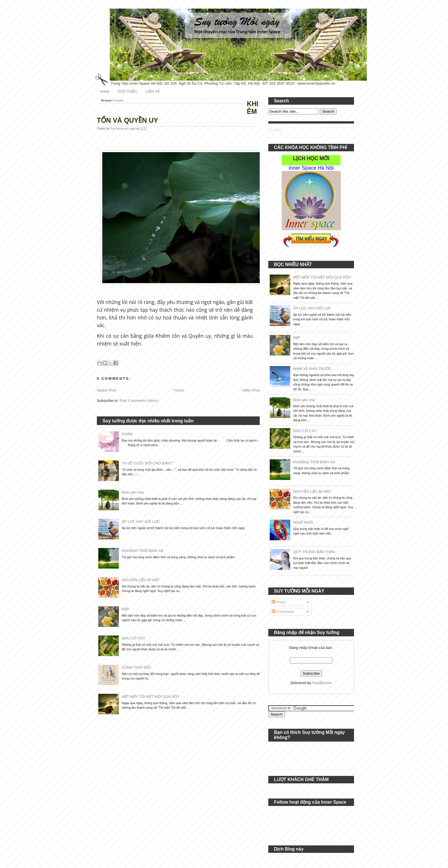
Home (105, 91)
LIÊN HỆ (153, 91)
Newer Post (106, 390)
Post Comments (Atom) (139, 401)
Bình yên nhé (133, 492)
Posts (279, 602)
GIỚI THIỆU (128, 91)
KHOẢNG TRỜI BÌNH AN (143, 551)
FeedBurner (322, 683)
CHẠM (127, 434)
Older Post (251, 390)
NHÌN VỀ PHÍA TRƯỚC (312, 369)
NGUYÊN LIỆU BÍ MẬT (141, 580)
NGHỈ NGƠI (303, 522)
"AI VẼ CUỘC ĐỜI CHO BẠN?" (147, 463)
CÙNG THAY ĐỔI (136, 667)
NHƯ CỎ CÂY (133, 638)
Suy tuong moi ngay (123, 129)
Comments (283, 612)
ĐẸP (125, 609)
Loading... (276, 130)
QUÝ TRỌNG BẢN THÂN (314, 552)
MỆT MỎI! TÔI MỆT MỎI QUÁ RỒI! (150, 697)
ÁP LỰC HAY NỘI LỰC (141, 522)
